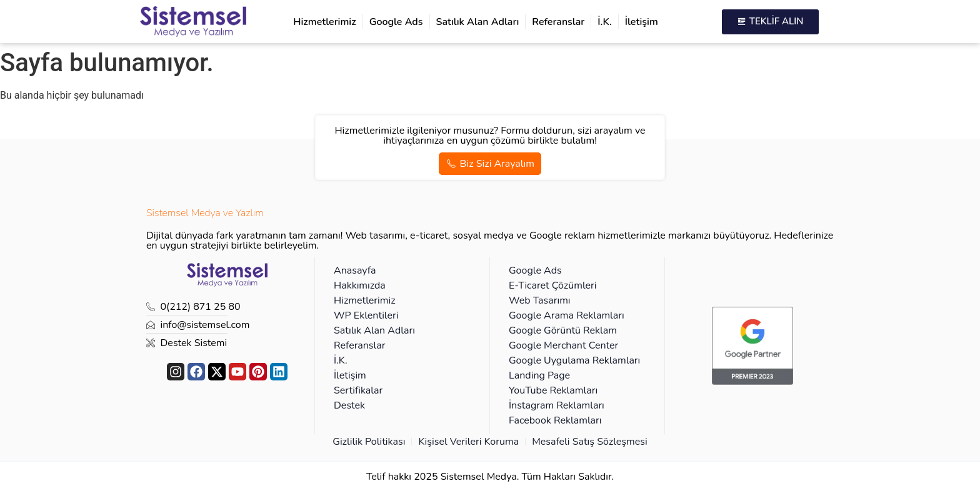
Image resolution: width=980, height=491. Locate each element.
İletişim (642, 22)
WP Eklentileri (366, 315)
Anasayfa (355, 270)
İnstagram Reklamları (557, 405)
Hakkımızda (360, 285)
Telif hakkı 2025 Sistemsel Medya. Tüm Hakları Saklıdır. (490, 477)
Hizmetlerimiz (325, 22)
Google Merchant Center (563, 345)
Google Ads (396, 22)
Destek (349, 405)
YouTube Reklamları (553, 390)
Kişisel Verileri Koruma (468, 442)
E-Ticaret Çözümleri (553, 285)
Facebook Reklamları (555, 420)
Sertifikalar (358, 390)
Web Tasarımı (540, 300)
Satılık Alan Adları (478, 22)
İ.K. (604, 22)
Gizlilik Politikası (369, 442)
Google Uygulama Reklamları (574, 360)
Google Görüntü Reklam (563, 330)
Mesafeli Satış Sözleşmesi (590, 442)
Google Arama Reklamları (567, 315)
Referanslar (558, 22)
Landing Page (539, 375)
